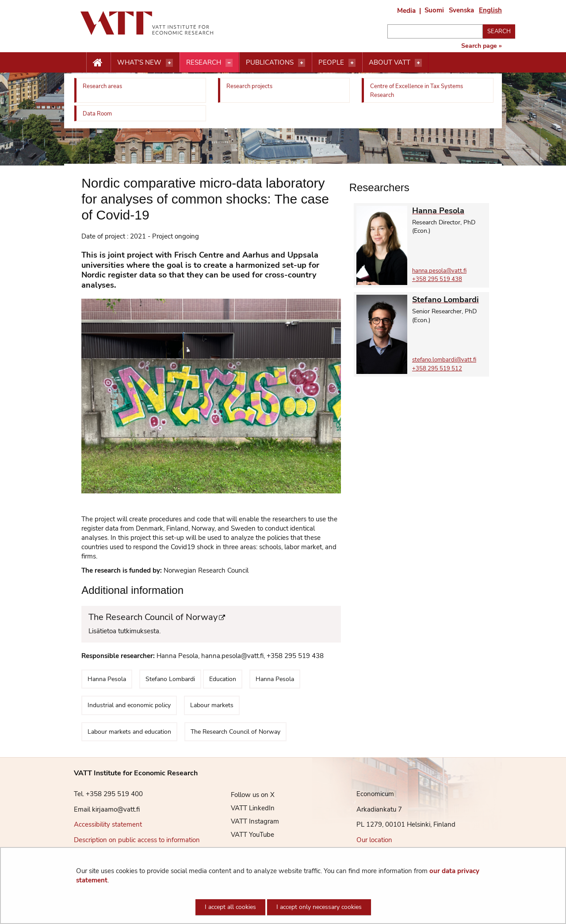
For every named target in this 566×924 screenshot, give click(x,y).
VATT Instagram (248, 821)
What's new (139, 62)
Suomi (434, 10)
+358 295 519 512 (437, 369)
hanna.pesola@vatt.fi (439, 271)
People (331, 62)
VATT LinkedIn (246, 808)
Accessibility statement (108, 824)
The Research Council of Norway (207, 618)
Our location (374, 840)
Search (499, 31)
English (490, 10)
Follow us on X (246, 795)
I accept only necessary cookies (319, 907)
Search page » (482, 46)
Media (406, 11)
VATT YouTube (246, 835)
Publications (270, 62)
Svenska (461, 10)
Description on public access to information (137, 840)
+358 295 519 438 (437, 279)
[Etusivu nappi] (98, 63)
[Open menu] (169, 63)
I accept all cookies (230, 907)
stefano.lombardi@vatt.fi (444, 360)
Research (204, 62)
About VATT (390, 62)
